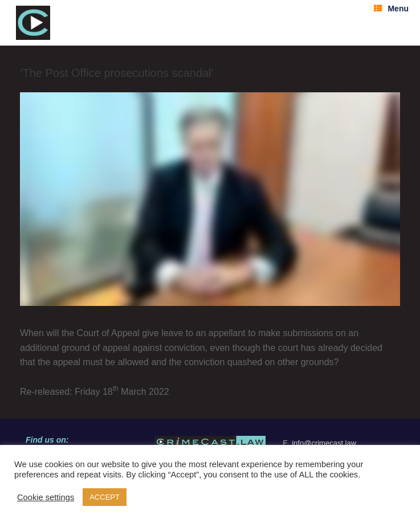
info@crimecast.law (324, 443)
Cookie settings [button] (46, 497)
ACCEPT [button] (105, 497)
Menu (391, 9)
